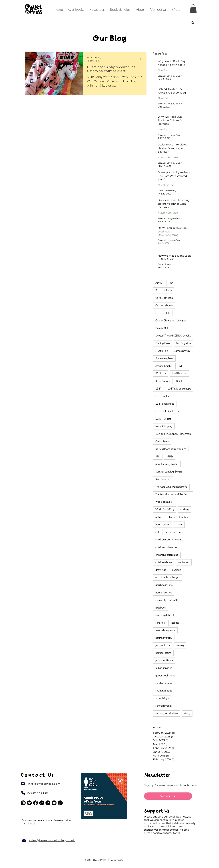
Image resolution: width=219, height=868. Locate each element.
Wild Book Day (164, 502)
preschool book (164, 660)
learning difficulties (166, 615)
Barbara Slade (164, 290)
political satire (163, 653)
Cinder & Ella (163, 313)
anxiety (184, 509)
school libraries (164, 706)
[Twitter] (29, 803)
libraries (160, 623)
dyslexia (177, 570)
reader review (164, 683)
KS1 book (161, 373)
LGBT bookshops (165, 404)
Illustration (162, 351)
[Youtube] (54, 803)
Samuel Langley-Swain (169, 472)
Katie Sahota (163, 381)
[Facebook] (36, 803)
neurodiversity (164, 638)
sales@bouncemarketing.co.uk (52, 840)
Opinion (163, 70)
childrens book (164, 562)
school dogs (162, 698)
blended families (178, 517)
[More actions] (142, 59)
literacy (175, 623)
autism (159, 517)
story (187, 713)
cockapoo (184, 562)
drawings (161, 570)
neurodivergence (165, 630)
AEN (171, 283)
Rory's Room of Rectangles (171, 449)
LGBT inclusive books (167, 411)
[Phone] (23, 793)
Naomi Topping (164, 426)
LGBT (158, 389)
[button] (140, 9)
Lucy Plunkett (163, 419)
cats (158, 532)
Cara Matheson (164, 298)
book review (162, 524)
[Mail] (23, 784)
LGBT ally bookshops (179, 389)
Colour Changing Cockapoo (171, 321)
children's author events (169, 540)
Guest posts (165, 185)
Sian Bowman (163, 479)
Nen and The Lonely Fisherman (173, 434)
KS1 (180, 366)
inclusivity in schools (167, 600)
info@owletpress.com (44, 784)
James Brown (182, 351)
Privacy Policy (116, 860)
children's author (176, 532)
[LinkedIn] (48, 803)
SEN (158, 457)
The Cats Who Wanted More (171, 487)
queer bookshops (165, 676)
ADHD (159, 283)
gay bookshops (164, 585)
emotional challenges (167, 577)
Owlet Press (162, 441)
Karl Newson (179, 373)
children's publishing (167, 555)
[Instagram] (23, 803)
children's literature (167, 547)
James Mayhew (164, 358)
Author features (168, 157)
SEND (170, 457)
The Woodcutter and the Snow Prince (174, 494)
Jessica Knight (163, 366)
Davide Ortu (162, 328)
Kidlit (179, 381)
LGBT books (162, 396)
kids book (161, 608)
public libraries (164, 668)
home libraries (164, 593)
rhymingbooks (164, 691)
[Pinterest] (60, 803)
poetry (180, 645)
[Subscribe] (168, 796)
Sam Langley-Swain (167, 464)
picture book (163, 645)
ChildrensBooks (164, 305)
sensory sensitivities (167, 713)
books (179, 524)
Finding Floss (163, 343)
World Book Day (165, 509)
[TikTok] (42, 803)
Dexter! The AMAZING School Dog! (174, 336)
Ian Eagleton (183, 343)
